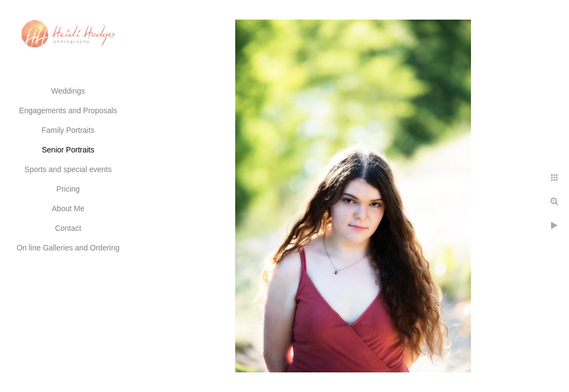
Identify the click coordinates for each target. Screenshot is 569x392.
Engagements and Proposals (68, 111)
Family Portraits (68, 130)
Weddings (68, 91)
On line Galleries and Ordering (68, 248)
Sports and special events (68, 169)
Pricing (68, 189)
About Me (68, 209)
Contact (68, 228)
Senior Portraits (68, 150)
